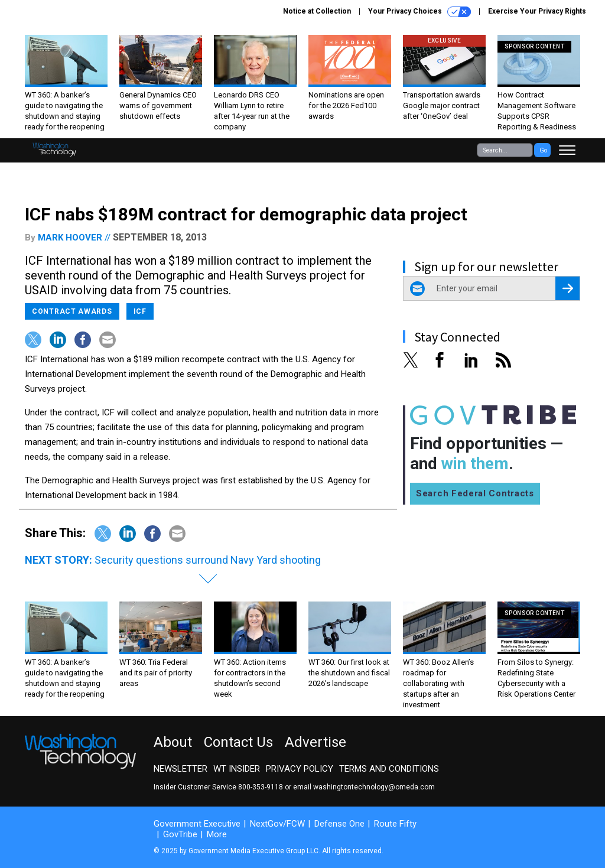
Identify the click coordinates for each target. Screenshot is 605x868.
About (173, 742)
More (217, 834)
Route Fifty (395, 824)
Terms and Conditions (389, 769)
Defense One (339, 824)
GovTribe (180, 834)
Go (543, 150)
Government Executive (197, 824)
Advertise (315, 742)
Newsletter (180, 769)
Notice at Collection (317, 11)
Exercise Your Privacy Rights (537, 11)
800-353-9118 (261, 787)
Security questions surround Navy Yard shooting (208, 560)
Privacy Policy (300, 769)
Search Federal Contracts (475, 493)
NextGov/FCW (277, 824)
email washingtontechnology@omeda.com (364, 787)
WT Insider (237, 769)
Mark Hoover (70, 238)
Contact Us (238, 742)
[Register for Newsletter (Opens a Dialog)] (567, 288)
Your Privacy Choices (419, 12)
